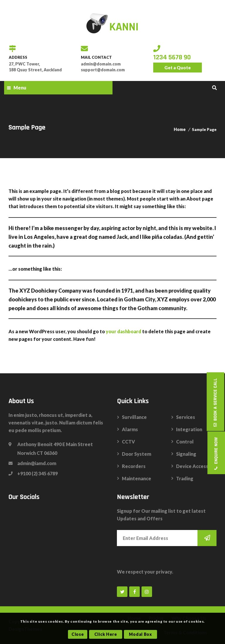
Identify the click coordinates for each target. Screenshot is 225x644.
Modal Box (140, 634)
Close (78, 634)
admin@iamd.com (37, 463)
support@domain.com (103, 70)
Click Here (106, 634)
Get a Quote (178, 68)
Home (180, 129)
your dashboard (123, 331)
